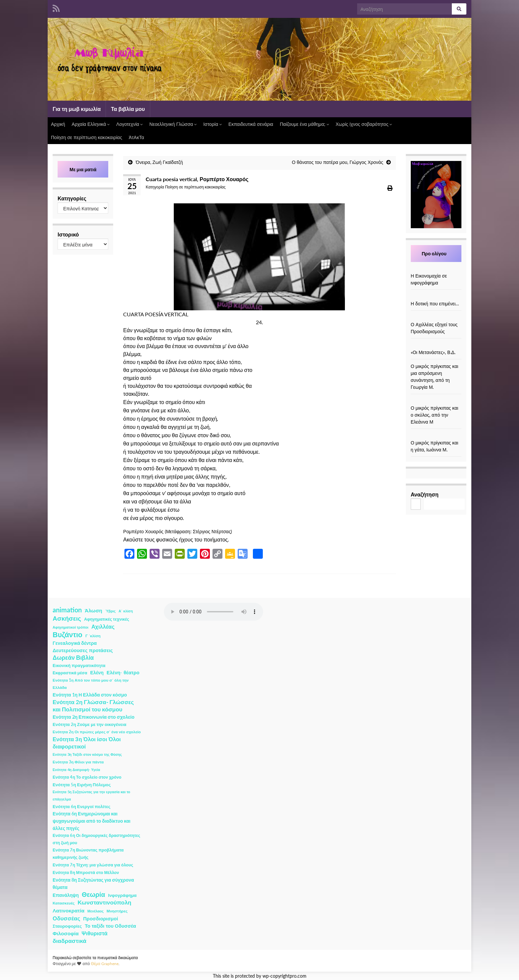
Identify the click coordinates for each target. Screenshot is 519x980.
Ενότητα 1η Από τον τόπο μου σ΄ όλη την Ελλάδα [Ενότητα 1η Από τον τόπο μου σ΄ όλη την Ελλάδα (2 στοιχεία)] (91, 684)
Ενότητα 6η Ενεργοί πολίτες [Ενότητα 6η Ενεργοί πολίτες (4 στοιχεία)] (82, 806)
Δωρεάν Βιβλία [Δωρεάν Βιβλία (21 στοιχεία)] (73, 658)
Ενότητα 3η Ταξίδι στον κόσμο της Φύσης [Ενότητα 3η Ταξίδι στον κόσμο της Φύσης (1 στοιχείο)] (87, 754)
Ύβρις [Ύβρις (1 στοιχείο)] (110, 611)
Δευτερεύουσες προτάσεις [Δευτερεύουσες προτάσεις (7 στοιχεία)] (83, 650)
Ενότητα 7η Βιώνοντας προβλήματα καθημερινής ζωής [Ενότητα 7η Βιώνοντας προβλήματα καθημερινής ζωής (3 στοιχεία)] (88, 854)
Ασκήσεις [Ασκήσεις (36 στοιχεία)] (67, 618)
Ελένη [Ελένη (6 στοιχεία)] (97, 672)
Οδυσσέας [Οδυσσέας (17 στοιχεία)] (66, 918)
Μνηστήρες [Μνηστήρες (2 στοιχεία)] (117, 911)
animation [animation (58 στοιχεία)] (67, 610)
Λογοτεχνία (129, 124)
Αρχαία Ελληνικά (91, 124)
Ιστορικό (68, 234)
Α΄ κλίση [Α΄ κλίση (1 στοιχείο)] (126, 611)
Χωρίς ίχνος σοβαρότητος (364, 124)
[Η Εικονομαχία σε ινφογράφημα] (436, 269)
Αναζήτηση (425, 494)
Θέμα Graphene (105, 964)
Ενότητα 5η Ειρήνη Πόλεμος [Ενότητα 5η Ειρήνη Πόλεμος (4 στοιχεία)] (82, 785)
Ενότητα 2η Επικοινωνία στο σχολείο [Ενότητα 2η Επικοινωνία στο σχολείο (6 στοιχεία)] (94, 717)
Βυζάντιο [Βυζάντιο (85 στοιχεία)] (68, 635)
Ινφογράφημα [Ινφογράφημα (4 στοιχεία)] (122, 895)
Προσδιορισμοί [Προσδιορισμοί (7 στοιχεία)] (100, 919)
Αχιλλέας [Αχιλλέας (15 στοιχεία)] (103, 627)
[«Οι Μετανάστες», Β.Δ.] (436, 345)
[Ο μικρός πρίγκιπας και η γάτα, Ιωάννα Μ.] (436, 436)
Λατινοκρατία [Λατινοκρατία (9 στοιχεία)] (69, 910)
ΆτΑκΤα (136, 137)
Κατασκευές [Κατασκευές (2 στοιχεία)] (64, 903)
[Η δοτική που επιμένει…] (436, 297)
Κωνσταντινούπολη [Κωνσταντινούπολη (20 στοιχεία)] (104, 902)
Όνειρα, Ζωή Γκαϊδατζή (159, 162)
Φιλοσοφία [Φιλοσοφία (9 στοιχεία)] (66, 933)
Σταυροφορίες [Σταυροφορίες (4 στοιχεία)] (67, 926)
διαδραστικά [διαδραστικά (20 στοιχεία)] (70, 941)
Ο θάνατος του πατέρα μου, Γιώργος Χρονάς (338, 162)
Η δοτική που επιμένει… (435, 304)
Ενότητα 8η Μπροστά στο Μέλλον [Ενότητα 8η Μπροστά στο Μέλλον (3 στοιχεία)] (86, 873)
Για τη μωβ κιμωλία (77, 109)
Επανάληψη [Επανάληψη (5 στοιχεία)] (66, 895)
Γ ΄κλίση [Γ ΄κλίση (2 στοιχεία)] (93, 636)
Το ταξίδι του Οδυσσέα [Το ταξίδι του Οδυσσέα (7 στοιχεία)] (110, 926)
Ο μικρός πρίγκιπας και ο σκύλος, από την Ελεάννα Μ (435, 415)
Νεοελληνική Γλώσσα (173, 124)
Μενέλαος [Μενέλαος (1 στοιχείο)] (95, 911)
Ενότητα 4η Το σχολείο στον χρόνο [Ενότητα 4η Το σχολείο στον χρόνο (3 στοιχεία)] (87, 777)
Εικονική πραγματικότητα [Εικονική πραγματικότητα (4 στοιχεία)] (79, 665)
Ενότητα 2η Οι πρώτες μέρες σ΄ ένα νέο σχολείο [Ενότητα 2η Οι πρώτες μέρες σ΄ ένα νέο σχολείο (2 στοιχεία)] (97, 732)
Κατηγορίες (72, 198)
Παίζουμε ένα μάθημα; (304, 124)
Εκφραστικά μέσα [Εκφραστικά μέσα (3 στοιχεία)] (70, 673)
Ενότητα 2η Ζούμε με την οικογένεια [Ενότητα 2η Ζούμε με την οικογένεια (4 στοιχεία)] (90, 724)
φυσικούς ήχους (174, 539)
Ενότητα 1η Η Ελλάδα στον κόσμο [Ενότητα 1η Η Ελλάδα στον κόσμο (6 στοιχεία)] (90, 695)
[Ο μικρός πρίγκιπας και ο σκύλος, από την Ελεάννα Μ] (436, 401)
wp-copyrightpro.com (284, 976)
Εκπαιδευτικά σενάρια (251, 124)
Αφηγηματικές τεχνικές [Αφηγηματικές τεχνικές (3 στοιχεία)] (107, 619)
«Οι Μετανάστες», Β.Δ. (433, 352)
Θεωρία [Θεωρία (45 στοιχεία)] (94, 895)
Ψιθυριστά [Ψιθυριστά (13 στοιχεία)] (95, 933)
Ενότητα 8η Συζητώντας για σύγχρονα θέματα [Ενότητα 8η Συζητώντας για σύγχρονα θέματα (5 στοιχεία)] (93, 883)
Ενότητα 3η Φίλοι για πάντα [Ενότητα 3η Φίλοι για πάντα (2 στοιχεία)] (78, 762)
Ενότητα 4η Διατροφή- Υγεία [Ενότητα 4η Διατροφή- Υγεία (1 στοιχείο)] (76, 770)
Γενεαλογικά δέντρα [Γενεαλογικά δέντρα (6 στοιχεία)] (75, 643)
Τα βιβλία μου (128, 109)
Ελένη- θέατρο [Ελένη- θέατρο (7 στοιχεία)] (123, 672)
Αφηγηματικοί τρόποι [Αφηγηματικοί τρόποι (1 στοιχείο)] (71, 627)
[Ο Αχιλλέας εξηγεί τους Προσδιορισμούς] (436, 317)
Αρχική (58, 124)
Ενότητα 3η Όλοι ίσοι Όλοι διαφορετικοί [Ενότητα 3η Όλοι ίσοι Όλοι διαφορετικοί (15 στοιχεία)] (87, 743)
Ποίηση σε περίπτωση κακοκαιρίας (87, 137)
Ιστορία (212, 124)
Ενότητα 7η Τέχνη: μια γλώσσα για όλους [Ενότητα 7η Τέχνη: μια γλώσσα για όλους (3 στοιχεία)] (93, 865)
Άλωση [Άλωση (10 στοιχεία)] (94, 610)
